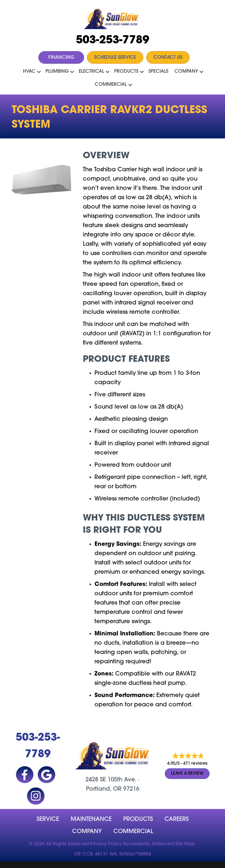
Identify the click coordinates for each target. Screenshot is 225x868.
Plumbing (57, 72)
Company (186, 72)
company (87, 832)
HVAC (29, 72)
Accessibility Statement (149, 844)
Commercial (111, 85)
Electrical (91, 72)
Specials (158, 72)
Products (126, 72)
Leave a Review (187, 774)
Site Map (185, 844)
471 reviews (195, 764)
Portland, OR (104, 789)
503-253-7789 (112, 41)
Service (48, 819)
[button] (39, 72)
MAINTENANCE (91, 819)
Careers (177, 819)
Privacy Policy (106, 844)
